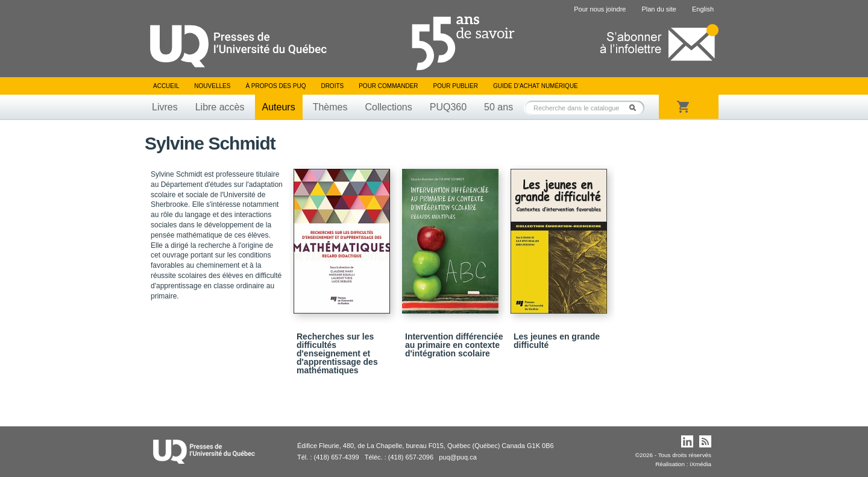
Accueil (166, 86)
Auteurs (279, 107)
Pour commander (388, 86)
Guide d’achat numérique (536, 86)
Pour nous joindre (600, 9)
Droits (332, 86)
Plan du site (659, 9)
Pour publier (456, 86)
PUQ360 (448, 107)
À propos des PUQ (275, 86)
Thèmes (330, 107)
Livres (165, 107)
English (703, 9)
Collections (388, 107)
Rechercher (636, 108)
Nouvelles (212, 86)
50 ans (498, 107)
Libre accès (220, 107)
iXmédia (700, 464)
